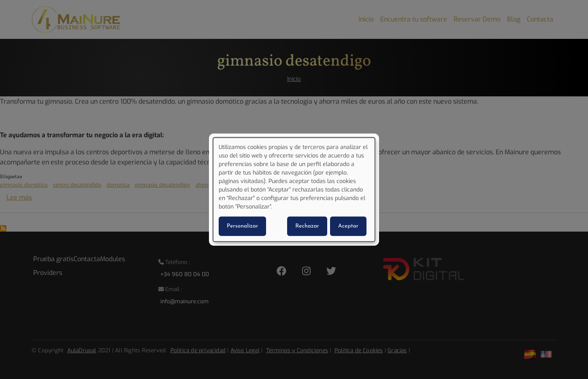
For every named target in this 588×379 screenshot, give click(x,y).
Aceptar (348, 226)
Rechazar (307, 226)
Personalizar (242, 226)
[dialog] (294, 190)
